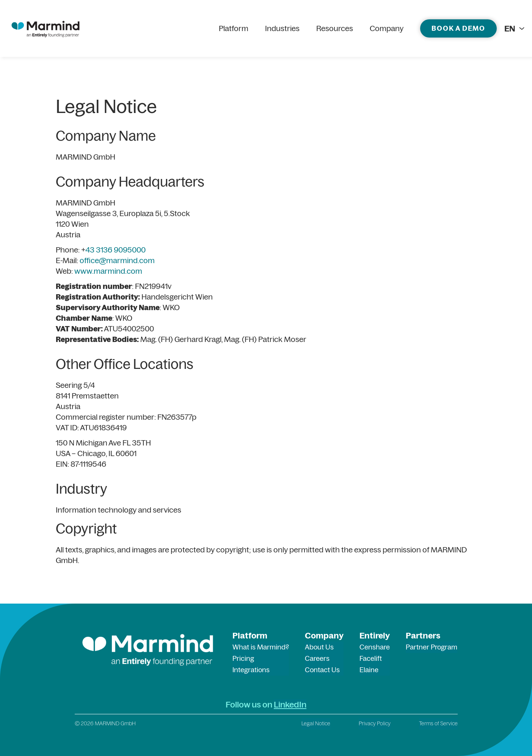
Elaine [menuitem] (369, 670)
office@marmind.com (117, 260)
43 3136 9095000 (115, 250)
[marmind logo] (46, 28)
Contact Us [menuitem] (322, 670)
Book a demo (458, 28)
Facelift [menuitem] (371, 658)
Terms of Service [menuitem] (438, 723)
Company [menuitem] (387, 28)
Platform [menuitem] (234, 28)
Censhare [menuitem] (375, 647)
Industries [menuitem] (282, 28)
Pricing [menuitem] (243, 658)
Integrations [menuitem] (251, 670)
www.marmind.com (108, 271)
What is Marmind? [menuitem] (261, 647)
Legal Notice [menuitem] (316, 723)
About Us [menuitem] (319, 647)
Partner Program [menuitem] (432, 647)
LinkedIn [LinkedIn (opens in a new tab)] (290, 704)
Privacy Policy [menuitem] (375, 723)
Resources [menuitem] (335, 28)
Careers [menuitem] (317, 658)
